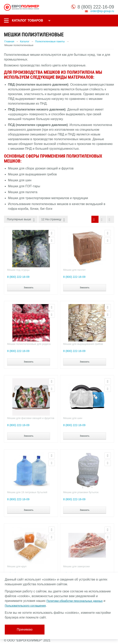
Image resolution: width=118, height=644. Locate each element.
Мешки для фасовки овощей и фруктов (31, 418)
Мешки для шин (73, 418)
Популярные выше (21, 220)
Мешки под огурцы (18, 270)
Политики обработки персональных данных (75, 601)
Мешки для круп (17, 566)
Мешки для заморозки (76, 566)
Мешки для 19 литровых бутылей (27, 492)
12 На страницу (53, 220)
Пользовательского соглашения (25, 606)
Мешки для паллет (74, 270)
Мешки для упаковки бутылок (81, 492)
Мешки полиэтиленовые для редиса (29, 344)
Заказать (29, 287)
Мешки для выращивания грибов (83, 344)
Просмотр (52, 233)
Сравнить (52, 240)
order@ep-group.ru (102, 11)
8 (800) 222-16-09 (96, 7)
